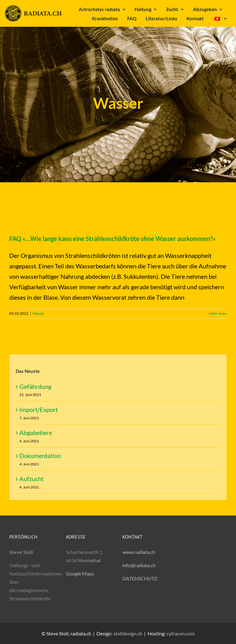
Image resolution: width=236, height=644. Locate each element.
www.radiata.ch (139, 552)
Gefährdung (35, 386)
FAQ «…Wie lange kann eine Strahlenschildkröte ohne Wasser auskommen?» (112, 239)
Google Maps (80, 573)
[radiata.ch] (33, 8)
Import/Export (39, 409)
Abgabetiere (36, 433)
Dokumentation (40, 456)
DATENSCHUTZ (140, 578)
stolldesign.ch (128, 633)
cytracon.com (181, 633)
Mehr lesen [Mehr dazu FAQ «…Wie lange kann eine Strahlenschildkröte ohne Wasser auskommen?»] (218, 313)
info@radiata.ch (139, 565)
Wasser (38, 313)
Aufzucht (31, 479)
